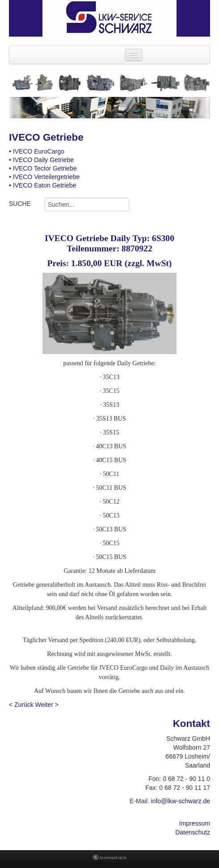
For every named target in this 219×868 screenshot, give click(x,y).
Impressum (195, 823)
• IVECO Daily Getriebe (41, 160)
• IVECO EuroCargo (37, 151)
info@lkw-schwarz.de (181, 801)
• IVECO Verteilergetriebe (44, 177)
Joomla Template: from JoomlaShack (110, 859)
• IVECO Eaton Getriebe (42, 185)
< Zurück (21, 705)
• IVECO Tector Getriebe (43, 168)
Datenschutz (193, 832)
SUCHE (20, 204)
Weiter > (47, 705)
